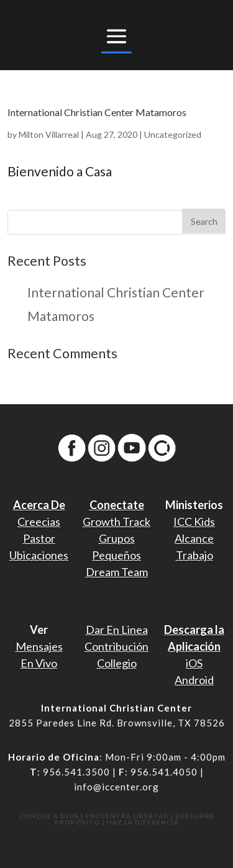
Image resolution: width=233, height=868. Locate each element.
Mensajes (39, 646)
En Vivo (39, 663)
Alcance (194, 538)
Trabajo (194, 555)
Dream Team (117, 572)
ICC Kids (194, 522)
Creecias (39, 522)
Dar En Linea (117, 630)
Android (194, 680)
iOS (194, 663)
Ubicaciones (39, 555)
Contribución (116, 646)
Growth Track (116, 522)
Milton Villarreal (49, 134)
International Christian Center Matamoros (97, 112)
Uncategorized (173, 134)
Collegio (117, 663)
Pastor (39, 538)
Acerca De (39, 505)
